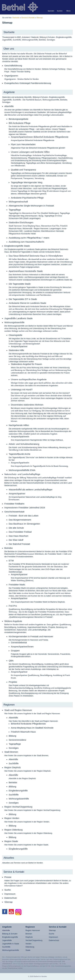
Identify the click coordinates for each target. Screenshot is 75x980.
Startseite (16, 18)
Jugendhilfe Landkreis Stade (18, 318)
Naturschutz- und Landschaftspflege (22, 474)
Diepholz (29, 937)
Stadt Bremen (11, 752)
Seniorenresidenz (17, 740)
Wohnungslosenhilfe (14, 322)
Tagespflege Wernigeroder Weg (27, 182)
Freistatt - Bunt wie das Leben (24, 516)
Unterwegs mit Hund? (22, 390)
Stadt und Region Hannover (18, 710)
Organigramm (11, 76)
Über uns (9, 49)
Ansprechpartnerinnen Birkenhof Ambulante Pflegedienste (40, 137)
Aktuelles (9, 858)
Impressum (10, 894)
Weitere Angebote (13, 621)
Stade (28, 950)
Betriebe (9, 548)
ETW (11, 561)
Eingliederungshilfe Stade (17, 246)
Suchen (60, 11)
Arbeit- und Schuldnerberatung (24, 444)
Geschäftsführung (13, 66)
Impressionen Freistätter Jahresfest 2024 (25, 508)
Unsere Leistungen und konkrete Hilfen (30, 152)
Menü (68, 11)
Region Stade (11, 841)
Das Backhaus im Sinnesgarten (24, 524)
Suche (8, 890)
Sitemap (40, 18)
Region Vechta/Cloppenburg (18, 807)
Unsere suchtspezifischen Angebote (29, 379)
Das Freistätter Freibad (20, 532)
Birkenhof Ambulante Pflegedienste (28, 724)
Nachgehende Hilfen (19, 425)
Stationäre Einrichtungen (21, 222)
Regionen (9, 705)
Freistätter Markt (17, 585)
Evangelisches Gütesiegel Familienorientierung (28, 83)
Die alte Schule (16, 528)
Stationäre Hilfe (16, 350)
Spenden (51, 11)
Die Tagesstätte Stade (20, 284)
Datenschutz (11, 898)
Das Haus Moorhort (18, 536)
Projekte (13, 682)
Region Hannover (33, 930)
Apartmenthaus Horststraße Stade (26, 271)
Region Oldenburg (13, 830)
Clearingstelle (16, 335)
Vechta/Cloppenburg (34, 940)
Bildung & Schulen (10, 934)
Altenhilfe (9, 106)
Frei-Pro (13, 606)
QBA (11, 661)
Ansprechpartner (19, 346)
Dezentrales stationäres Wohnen (27, 405)
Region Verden (12, 818)
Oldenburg (30, 947)
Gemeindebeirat (19, 642)
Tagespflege (15, 210)
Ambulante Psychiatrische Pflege (27, 198)
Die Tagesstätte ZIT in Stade (23, 299)
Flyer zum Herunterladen (23, 144)
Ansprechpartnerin (20, 436)
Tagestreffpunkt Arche (20, 454)
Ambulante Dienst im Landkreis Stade (27, 303)
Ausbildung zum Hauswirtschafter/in (27, 242)
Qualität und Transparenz (23, 170)
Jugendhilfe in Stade (11, 944)
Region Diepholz (13, 767)
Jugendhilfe (7, 940)
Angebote (9, 92)
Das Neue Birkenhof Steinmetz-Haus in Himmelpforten (36, 256)
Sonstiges (14, 748)
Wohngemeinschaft (18, 202)
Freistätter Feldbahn (14, 504)
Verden (28, 944)
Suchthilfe (14, 763)
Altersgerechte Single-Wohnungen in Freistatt (31, 206)
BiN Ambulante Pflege (20, 123)
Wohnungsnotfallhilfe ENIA (22, 470)
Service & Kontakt (28, 18)
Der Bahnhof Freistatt (19, 544)
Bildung (12, 736)
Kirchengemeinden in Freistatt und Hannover (31, 636)
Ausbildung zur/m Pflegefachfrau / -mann (29, 238)
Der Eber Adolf (16, 540)
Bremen (29, 934)
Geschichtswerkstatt (14, 512)
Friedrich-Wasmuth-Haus (23, 732)
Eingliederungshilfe (18, 791)
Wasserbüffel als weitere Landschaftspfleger (31, 489)
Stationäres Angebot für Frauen (26, 364)
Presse (8, 877)
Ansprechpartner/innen (22, 647)
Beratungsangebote (18, 119)
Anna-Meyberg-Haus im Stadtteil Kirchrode (32, 728)
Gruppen (15, 651)
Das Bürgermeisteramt (20, 520)
